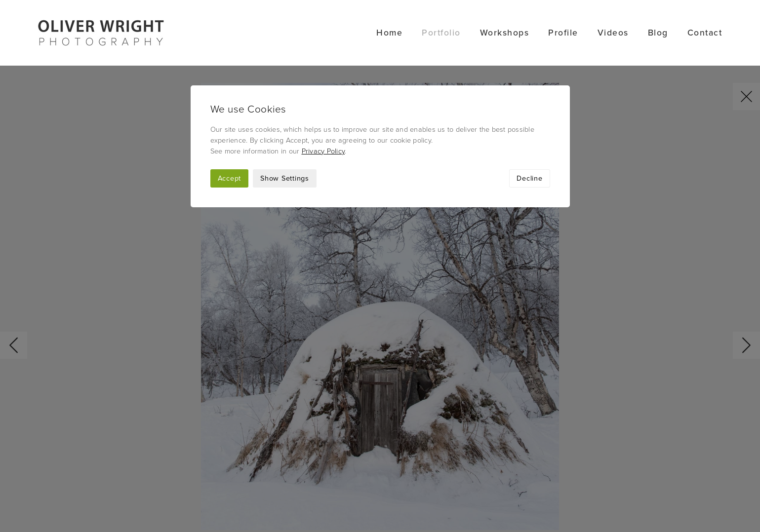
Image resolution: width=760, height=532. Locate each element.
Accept (230, 113)
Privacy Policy (323, 86)
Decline (529, 113)
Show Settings (285, 113)
